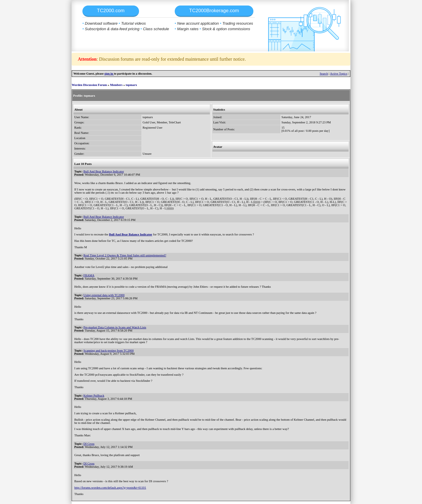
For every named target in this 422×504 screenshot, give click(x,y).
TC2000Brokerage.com (214, 11)
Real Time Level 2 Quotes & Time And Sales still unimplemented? (125, 255)
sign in (109, 74)
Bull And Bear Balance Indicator (104, 171)
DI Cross (89, 444)
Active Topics (339, 74)
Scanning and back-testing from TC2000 (108, 351)
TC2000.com (111, 11)
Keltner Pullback (94, 396)
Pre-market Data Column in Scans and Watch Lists (115, 327)
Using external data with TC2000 (104, 295)
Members (116, 85)
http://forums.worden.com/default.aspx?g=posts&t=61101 (110, 488)
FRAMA (89, 275)
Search (324, 74)
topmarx (131, 85)
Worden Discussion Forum (89, 85)
